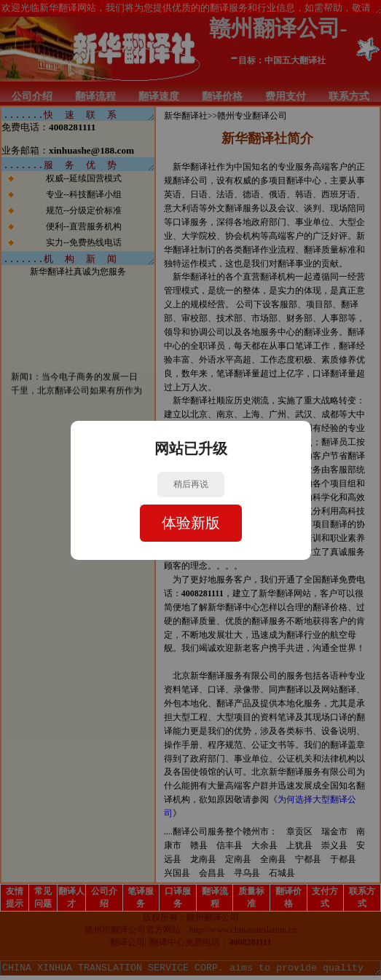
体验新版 (191, 523)
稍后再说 (191, 484)
